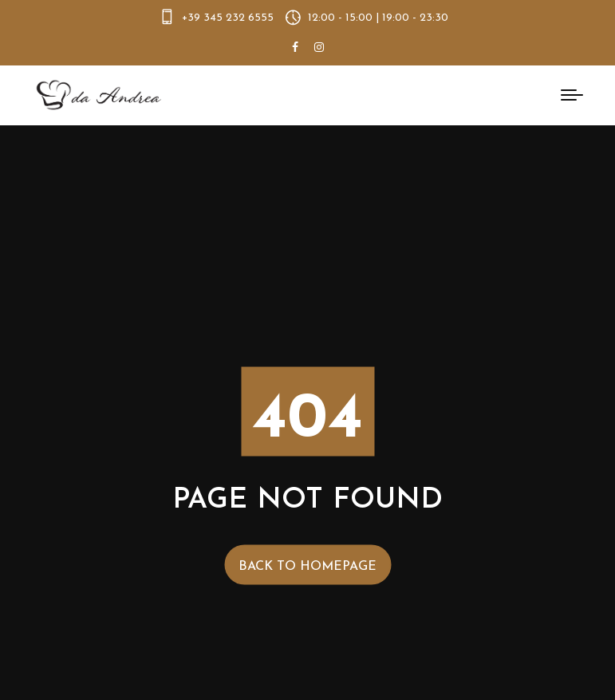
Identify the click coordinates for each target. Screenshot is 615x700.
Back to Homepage (307, 566)
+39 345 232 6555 (228, 18)
